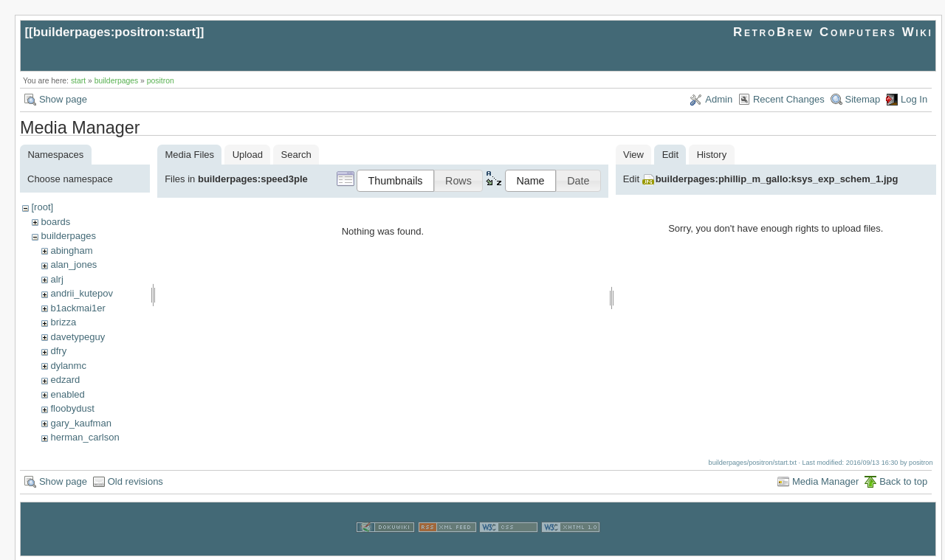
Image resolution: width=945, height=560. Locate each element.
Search (296, 155)
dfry (58, 351)
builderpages (117, 81)
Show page (63, 99)
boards (55, 222)
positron (161, 81)
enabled (67, 394)
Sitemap (863, 99)
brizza (63, 322)
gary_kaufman (80, 423)
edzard (65, 380)
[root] (42, 207)
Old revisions (135, 480)
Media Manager (825, 480)
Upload (248, 155)
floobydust (72, 408)
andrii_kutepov (82, 293)
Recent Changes (789, 99)
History (712, 155)
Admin (719, 99)
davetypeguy (78, 337)
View (633, 155)
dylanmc (68, 366)
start (78, 81)
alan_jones (73, 265)
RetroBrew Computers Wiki (833, 32)
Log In (914, 99)
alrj (56, 279)
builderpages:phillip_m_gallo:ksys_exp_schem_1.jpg (777, 179)
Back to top (903, 480)
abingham (71, 250)
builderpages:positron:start (115, 32)
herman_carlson (85, 437)
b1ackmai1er (78, 308)
